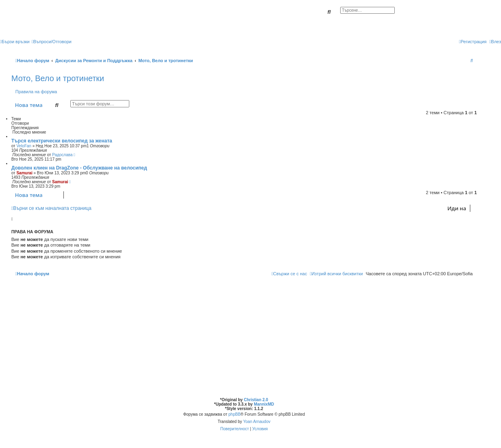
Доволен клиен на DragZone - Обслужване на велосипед (79, 168)
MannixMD (264, 404)
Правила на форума (36, 92)
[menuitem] (52, 42)
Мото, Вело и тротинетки (58, 78)
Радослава (62, 155)
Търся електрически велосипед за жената (62, 141)
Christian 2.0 (256, 400)
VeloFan (24, 146)
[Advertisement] (244, 337)
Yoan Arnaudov (257, 422)
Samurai (24, 173)
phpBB (234, 414)
